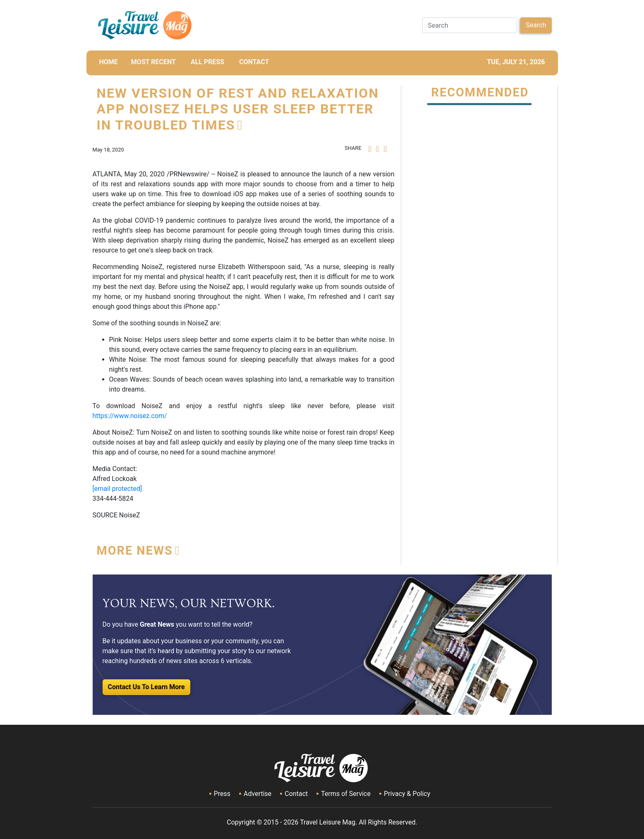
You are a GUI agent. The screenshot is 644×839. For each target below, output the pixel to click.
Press (222, 794)
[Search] (470, 25)
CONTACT (254, 62)
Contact (296, 794)
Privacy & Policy (407, 794)
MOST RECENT (153, 62)
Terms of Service (346, 794)
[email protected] (117, 489)
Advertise (257, 794)
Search (536, 25)
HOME (109, 62)
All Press (207, 62)
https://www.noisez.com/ (130, 416)
